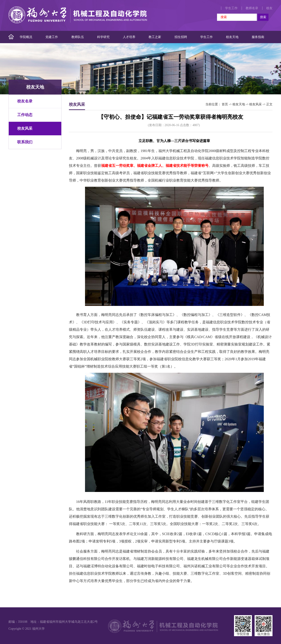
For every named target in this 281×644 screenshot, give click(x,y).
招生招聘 (181, 37)
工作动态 (25, 115)
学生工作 (231, 8)
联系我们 (25, 142)
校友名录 (25, 101)
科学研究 (103, 37)
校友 (269, 8)
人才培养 (129, 37)
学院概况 (26, 37)
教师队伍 (78, 37)
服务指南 (258, 37)
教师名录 (252, 8)
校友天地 (232, 37)
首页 (225, 104)
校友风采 (25, 128)
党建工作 (52, 37)
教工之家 (155, 37)
